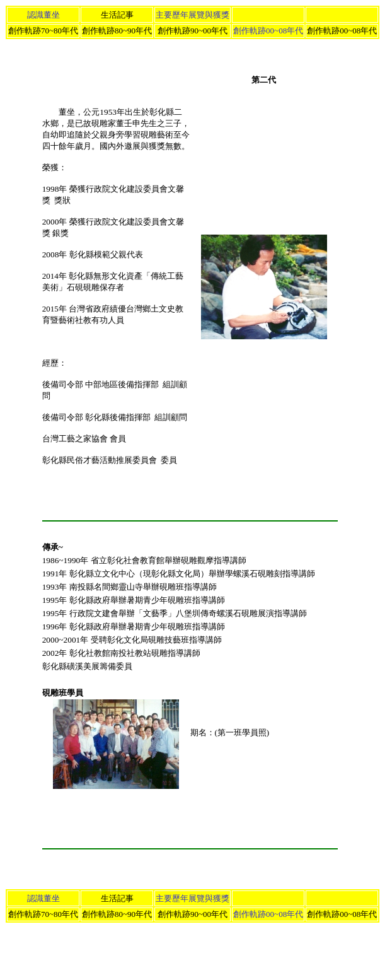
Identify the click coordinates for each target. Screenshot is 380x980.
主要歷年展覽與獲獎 (193, 15)
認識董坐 (43, 15)
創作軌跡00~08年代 (268, 31)
